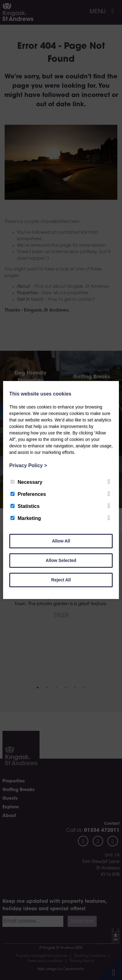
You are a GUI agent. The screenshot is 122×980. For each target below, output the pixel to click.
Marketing (26, 518)
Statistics (25, 506)
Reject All (61, 580)
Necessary (26, 482)
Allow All (61, 541)
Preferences (28, 494)
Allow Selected (61, 560)
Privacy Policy (28, 465)
